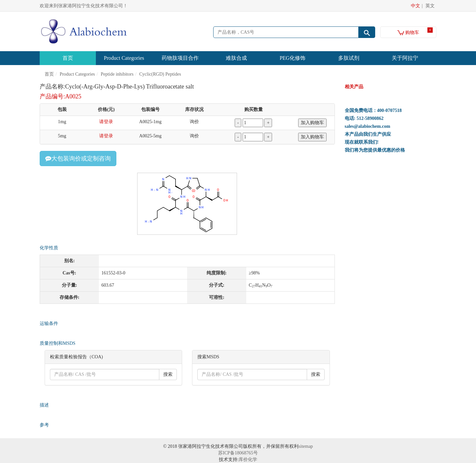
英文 (430, 6)
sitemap (306, 446)
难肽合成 (236, 58)
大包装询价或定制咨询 (78, 159)
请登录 (106, 122)
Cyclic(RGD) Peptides (160, 74)
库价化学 (248, 460)
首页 (68, 58)
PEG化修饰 (293, 58)
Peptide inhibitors (117, 74)
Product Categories (124, 58)
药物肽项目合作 (180, 58)
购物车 (408, 33)
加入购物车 (312, 123)
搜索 (168, 374)
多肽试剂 (349, 58)
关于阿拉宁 (405, 58)
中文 (416, 6)
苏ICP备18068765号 (238, 453)
